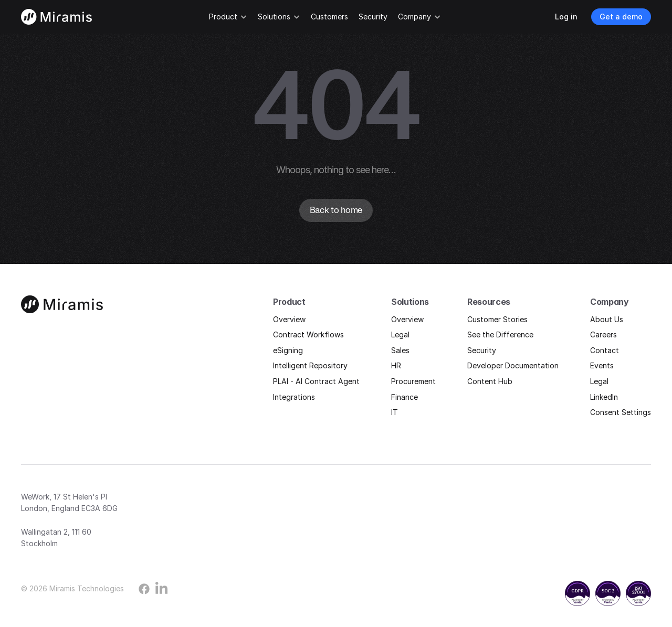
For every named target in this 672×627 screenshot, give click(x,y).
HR (396, 365)
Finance (405, 397)
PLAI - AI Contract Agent (316, 381)
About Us (607, 319)
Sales (400, 350)
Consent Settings (621, 412)
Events (602, 365)
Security (482, 350)
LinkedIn (604, 397)
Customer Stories (497, 319)
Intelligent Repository (310, 365)
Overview (289, 319)
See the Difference (500, 334)
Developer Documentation (513, 365)
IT (395, 412)
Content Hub (490, 381)
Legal (400, 334)
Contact (605, 350)
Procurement (413, 381)
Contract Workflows (308, 334)
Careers (603, 334)
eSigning (288, 350)
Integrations (294, 397)
